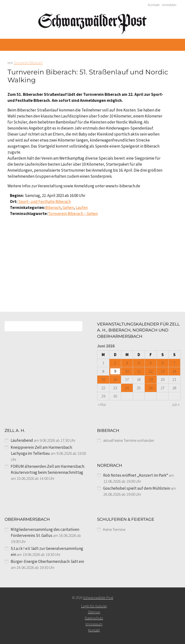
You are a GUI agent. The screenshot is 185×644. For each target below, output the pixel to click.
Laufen (82, 208)
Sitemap (94, 612)
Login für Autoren (94, 606)
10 (127, 371)
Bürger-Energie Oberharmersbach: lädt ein (47, 561)
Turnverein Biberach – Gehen (73, 214)
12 (151, 371)
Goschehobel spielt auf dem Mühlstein (137, 488)
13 (163, 371)
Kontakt (154, 5)
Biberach (53, 208)
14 (174, 371)
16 (115, 379)
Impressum (94, 624)
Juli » (176, 404)
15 (103, 379)
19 (151, 379)
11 (139, 371)
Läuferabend (22, 440)
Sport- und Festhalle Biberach (44, 202)
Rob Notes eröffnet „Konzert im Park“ (136, 475)
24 (127, 388)
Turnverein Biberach (28, 63)
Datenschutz (94, 618)
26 (151, 388)
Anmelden (169, 5)
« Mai (102, 404)
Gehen (68, 208)
